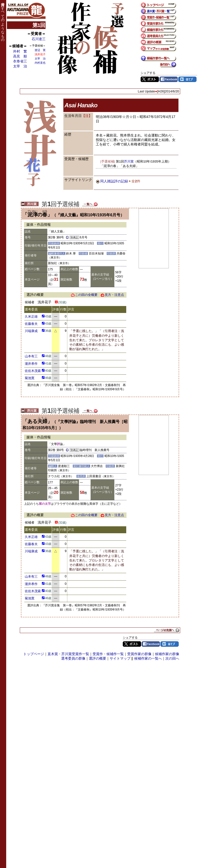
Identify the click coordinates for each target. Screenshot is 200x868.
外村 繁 (20, 51)
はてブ (187, 79)
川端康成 (31, 331)
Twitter (150, 79)
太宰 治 (20, 66)
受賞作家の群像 (139, 654)
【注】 (87, 116)
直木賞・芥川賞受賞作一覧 (68, 654)
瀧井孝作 (31, 364)
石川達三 (39, 39)
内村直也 (40, 63)
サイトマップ (120, 658)
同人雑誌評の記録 (114, 181)
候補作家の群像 (167, 654)
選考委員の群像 (73, 658)
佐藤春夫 (31, 324)
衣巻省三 (20, 61)
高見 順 (20, 56)
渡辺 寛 (40, 50)
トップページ (34, 654)
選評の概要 (98, 658)
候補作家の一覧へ (148, 658)
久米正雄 (31, 317)
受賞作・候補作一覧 (108, 654)
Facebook (169, 79)
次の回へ (172, 658)
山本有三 (31, 356)
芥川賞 (129, 161)
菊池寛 (30, 378)
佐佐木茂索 (33, 371)
